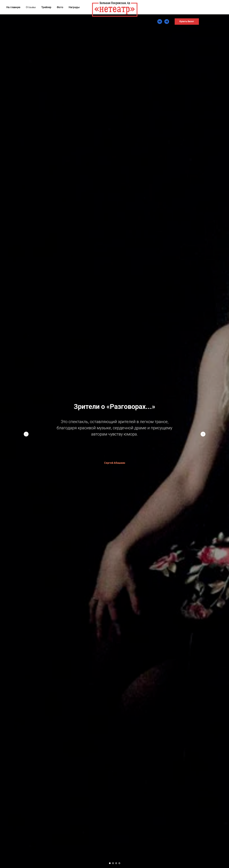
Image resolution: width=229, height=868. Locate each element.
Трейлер (46, 7)
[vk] (160, 22)
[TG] (167, 22)
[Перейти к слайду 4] (119, 863)
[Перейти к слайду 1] (110, 863)
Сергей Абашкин (115, 463)
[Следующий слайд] (203, 434)
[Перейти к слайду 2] (113, 863)
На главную (13, 7)
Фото (60, 7)
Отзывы (31, 7)
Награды (74, 7)
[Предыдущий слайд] (26, 434)
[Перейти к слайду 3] (116, 863)
